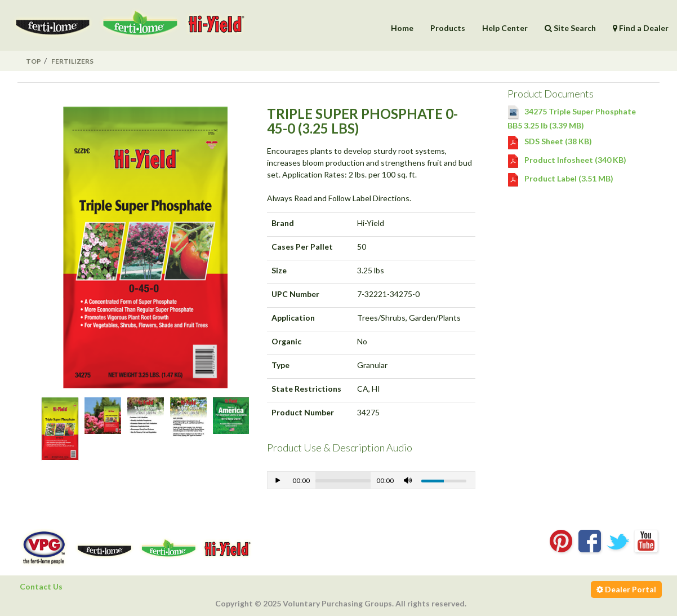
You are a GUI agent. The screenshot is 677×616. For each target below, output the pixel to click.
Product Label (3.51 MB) (560, 178)
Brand (283, 223)
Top (34, 61)
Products (448, 28)
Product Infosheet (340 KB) (567, 160)
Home (402, 28)
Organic (286, 341)
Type (280, 365)
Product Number (303, 412)
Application (293, 318)
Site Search (570, 28)
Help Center (505, 28)
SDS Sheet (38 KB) (550, 141)
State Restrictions (306, 389)
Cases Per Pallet (302, 247)
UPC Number (295, 294)
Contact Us (41, 586)
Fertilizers (72, 61)
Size (279, 270)
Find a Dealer (641, 28)
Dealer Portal (626, 589)
